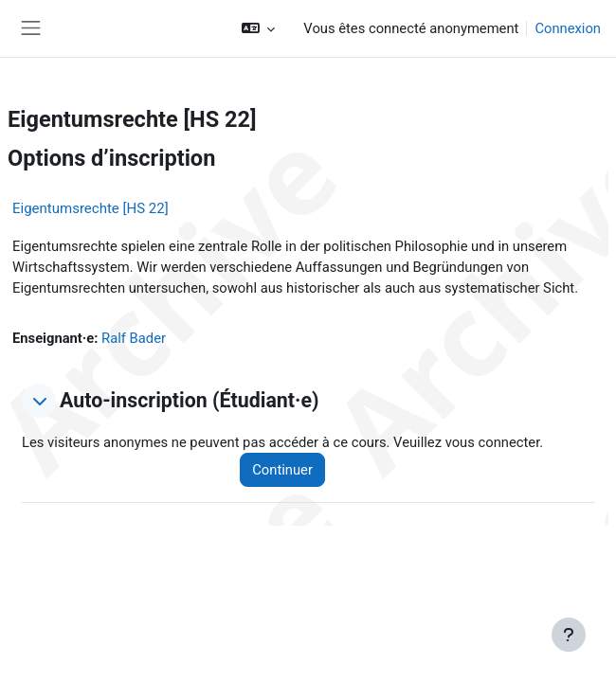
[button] (258, 28)
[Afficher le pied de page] (569, 635)
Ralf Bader (134, 338)
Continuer (282, 470)
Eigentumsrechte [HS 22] (91, 208)
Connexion (568, 28)
